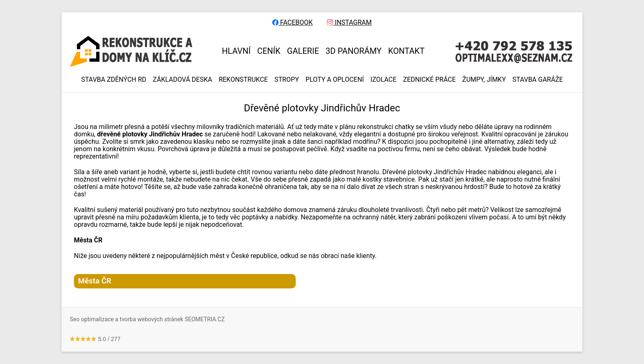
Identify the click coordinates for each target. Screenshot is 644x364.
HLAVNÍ (236, 51)
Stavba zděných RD (114, 80)
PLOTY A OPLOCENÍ (335, 80)
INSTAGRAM (349, 23)
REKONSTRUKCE (243, 80)
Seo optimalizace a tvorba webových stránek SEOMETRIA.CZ (147, 319)
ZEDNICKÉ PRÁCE (429, 80)
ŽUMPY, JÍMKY (484, 80)
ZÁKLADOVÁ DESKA (182, 80)
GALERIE (303, 51)
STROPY (287, 80)
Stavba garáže (538, 80)
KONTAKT (406, 51)
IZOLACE (383, 80)
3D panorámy (354, 51)
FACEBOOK (292, 23)
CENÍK (269, 51)
